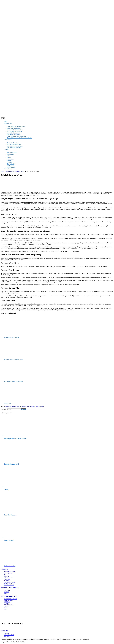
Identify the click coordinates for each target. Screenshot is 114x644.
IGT (8, 156)
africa (22, 172)
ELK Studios (10, 154)
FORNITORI (4, 569)
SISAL (6, 593)
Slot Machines (8, 140)
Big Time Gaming (12, 153)
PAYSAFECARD (8, 605)
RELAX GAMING (9, 585)
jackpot (27, 406)
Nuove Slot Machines (13, 143)
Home (5, 122)
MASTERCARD (8, 600)
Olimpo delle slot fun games (12, 172)
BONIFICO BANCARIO (10, 599)
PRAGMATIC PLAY (9, 582)
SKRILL (6, 608)
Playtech (9, 162)
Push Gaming (11, 166)
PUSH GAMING (8, 584)
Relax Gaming (11, 167)
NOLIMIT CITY (8, 578)
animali (14, 406)
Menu (3, 118)
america (9, 406)
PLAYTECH (7, 581)
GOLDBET (7, 591)
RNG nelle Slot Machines (14, 135)
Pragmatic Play (11, 164)
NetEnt (9, 157)
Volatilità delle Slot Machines (15, 130)
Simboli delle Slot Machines (14, 131)
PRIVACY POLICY (9, 635)
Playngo (9, 161)
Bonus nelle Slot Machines (14, 128)
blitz (18, 406)
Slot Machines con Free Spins (15, 146)
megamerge (33, 406)
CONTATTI (7, 633)
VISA (5, 609)
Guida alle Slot (8, 123)
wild (42, 406)
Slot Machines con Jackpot (14, 144)
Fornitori (6, 149)
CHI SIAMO (4, 631)
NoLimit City (11, 159)
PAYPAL (6, 603)
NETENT (6, 576)
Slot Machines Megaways (14, 148)
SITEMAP (7, 636)
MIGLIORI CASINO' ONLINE (9, 588)
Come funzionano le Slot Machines (16, 127)
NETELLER (7, 602)
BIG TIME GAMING (10, 572)
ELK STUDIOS (8, 573)
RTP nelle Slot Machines (14, 133)
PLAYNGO (7, 579)
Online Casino (8, 169)
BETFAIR (7, 592)
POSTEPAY (7, 606)
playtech (38, 406)
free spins (22, 406)
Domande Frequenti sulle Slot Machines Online (19, 138)
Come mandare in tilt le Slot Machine (17, 136)
